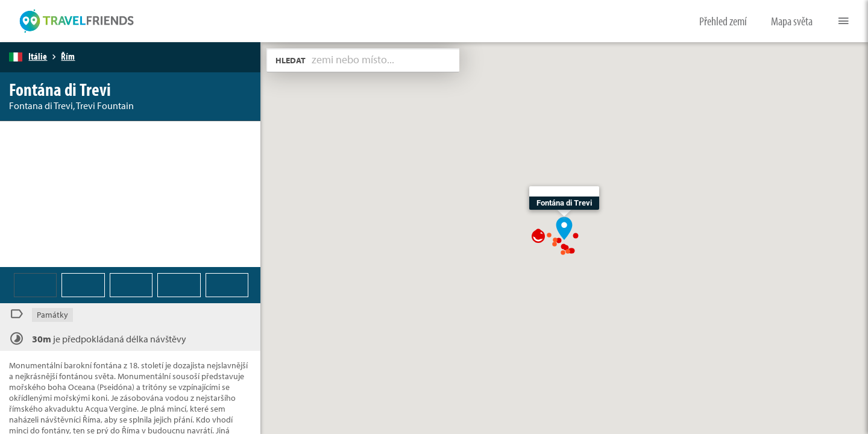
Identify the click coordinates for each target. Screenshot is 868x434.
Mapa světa (792, 21)
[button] (564, 227)
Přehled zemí (723, 21)
